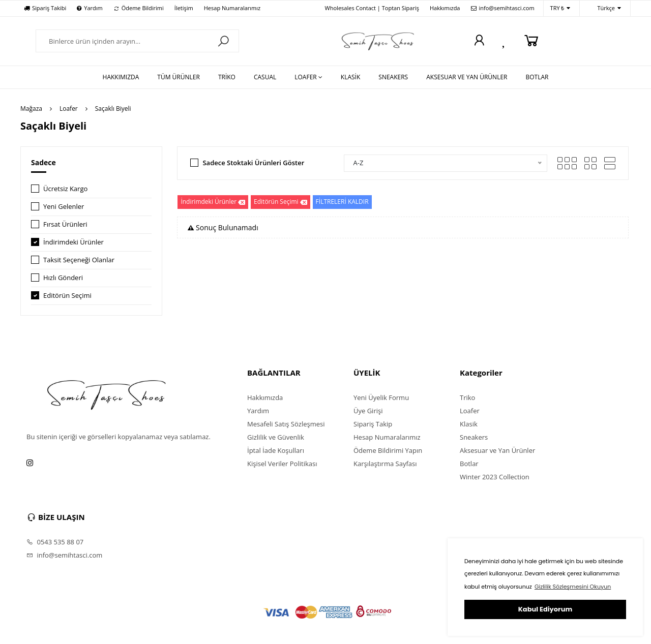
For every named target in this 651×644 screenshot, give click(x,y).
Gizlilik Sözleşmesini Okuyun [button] (573, 587)
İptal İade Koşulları (276, 450)
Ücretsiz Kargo (65, 189)
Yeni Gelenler (64, 206)
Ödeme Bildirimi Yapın (388, 450)
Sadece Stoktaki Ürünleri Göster (253, 163)
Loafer (69, 109)
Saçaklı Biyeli (113, 109)
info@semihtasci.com (503, 8)
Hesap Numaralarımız (232, 8)
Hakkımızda (445, 8)
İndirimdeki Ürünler (73, 242)
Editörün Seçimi (67, 295)
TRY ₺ (560, 8)
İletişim (184, 8)
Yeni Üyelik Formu (381, 397)
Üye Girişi (368, 411)
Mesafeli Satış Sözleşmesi (286, 424)
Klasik (469, 424)
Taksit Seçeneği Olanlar (79, 260)
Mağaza (31, 109)
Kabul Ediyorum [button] (545, 609)
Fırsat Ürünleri (65, 224)
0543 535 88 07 (55, 542)
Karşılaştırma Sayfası (385, 464)
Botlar (469, 464)
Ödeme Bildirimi (139, 8)
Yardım (90, 8)
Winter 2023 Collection (495, 477)
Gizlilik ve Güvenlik (276, 437)
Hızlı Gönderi (63, 278)
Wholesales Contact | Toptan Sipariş (372, 8)
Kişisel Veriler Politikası (282, 464)
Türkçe (604, 8)
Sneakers (474, 437)
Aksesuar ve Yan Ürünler (497, 450)
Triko (467, 397)
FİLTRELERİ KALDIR (342, 202)
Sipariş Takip (373, 424)
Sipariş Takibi (45, 8)
